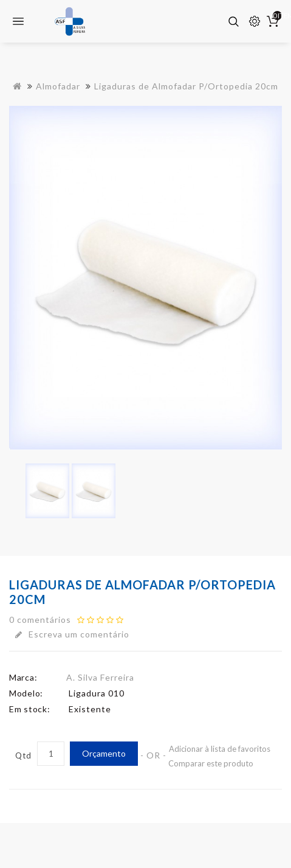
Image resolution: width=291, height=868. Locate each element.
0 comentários (40, 620)
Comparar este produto (211, 763)
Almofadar (58, 86)
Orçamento (104, 753)
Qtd (23, 755)
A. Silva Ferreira (100, 677)
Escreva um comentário (72, 634)
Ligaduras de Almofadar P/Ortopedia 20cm (186, 86)
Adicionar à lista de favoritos (220, 749)
